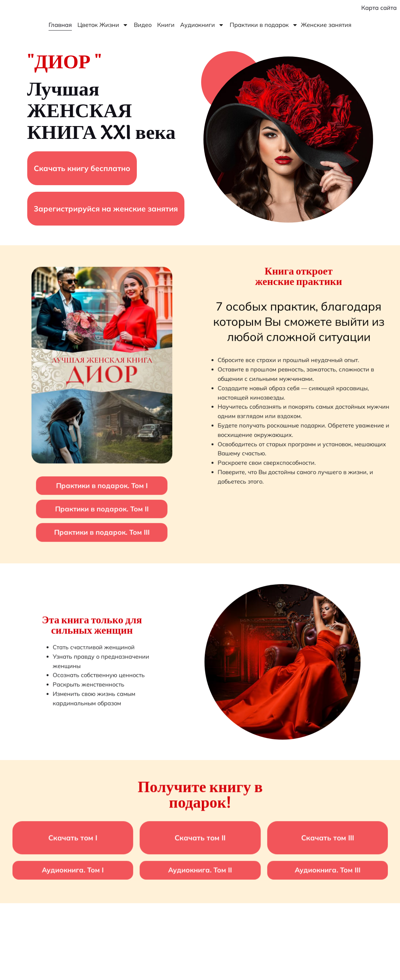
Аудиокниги (202, 25)
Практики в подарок (264, 25)
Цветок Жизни (103, 25)
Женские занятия (326, 25)
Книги (166, 25)
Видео (143, 25)
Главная (60, 25)
